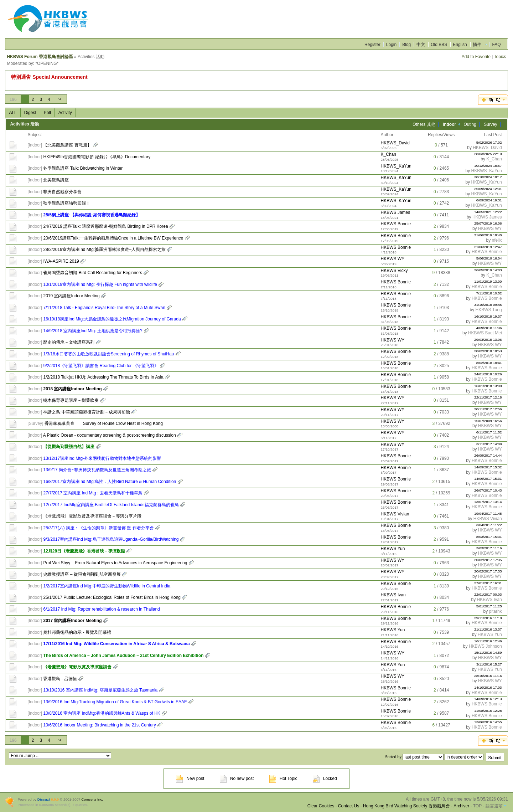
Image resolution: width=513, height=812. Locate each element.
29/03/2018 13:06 (488, 340)
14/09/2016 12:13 (488, 699)
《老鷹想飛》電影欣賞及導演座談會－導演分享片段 (92, 516)
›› (60, 99)
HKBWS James (396, 212)
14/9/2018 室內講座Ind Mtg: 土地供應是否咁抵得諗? (93, 331)
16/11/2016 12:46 (488, 641)
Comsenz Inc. (92, 799)
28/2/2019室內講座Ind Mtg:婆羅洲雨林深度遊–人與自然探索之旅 (104, 250)
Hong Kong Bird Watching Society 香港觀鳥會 (406, 806)
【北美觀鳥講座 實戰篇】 (67, 145)
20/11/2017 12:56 (488, 409)
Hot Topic (283, 778)
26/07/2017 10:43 (488, 490)
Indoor (35, 145)
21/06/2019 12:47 (488, 247)
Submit (495, 758)
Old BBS (439, 45)
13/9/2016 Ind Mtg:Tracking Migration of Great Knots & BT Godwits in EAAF (115, 702)
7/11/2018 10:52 (489, 293)
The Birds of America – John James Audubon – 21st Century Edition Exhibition (123, 656)
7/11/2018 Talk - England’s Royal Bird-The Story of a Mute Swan (104, 308)
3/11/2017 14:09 (489, 444)
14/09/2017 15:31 (488, 479)
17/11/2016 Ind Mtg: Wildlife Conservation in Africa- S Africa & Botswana (116, 644)
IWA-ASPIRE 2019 (61, 261)
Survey (490, 124)
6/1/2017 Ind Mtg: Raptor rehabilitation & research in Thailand (101, 609)
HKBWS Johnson (485, 646)
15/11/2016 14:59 (488, 652)
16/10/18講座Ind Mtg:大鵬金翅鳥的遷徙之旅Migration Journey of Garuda (112, 319)
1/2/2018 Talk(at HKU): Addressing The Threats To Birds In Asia (103, 377)
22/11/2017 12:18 (488, 397)
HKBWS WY (490, 228)
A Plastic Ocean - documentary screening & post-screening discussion (110, 435)
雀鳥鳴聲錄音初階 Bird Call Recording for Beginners (92, 273)
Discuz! (44, 799)
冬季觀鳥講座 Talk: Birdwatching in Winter (83, 168)
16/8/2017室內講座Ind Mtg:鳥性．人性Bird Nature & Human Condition (110, 482)
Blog (406, 45)
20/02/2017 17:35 (488, 560)
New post (190, 778)
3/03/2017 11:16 (489, 548)
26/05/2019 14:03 (488, 270)
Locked (325, 778)
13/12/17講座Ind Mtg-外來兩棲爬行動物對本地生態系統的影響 (102, 458)
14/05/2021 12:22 (488, 212)
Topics (500, 57)
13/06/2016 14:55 (488, 722)
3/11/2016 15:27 (489, 664)
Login (391, 45)
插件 (477, 45)
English (460, 45)
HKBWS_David (395, 143)
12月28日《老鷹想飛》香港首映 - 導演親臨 (84, 551)
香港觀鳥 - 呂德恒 (60, 679)
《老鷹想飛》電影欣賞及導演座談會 (77, 667)
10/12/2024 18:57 (488, 166)
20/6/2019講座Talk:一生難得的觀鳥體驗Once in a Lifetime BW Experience (113, 238)
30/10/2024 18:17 (488, 177)
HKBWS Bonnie (396, 224)
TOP (477, 806)
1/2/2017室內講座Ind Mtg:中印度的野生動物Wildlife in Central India (107, 586)
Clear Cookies (321, 806)
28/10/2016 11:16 (488, 676)
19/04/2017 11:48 (488, 513)
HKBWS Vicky (394, 271)
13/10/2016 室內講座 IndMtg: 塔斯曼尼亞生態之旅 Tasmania (100, 690)
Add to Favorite (476, 57)
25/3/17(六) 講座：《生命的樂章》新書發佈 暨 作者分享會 (98, 528)
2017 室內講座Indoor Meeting (72, 621)
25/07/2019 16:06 (488, 223)
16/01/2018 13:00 (488, 386)
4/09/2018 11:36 (489, 328)
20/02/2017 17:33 (488, 571)
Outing (470, 124)
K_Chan (388, 154)
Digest (30, 113)
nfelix (497, 240)
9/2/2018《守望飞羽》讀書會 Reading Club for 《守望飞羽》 (101, 366)
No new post (237, 778)
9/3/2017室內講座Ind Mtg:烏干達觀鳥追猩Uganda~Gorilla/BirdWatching (111, 539)
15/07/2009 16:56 (488, 421)
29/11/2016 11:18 (488, 618)
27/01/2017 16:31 (488, 583)
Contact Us (349, 806)
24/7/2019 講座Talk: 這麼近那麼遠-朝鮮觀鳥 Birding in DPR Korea (105, 226)
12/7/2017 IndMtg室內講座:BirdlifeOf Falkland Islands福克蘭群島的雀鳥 (111, 505)
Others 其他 (424, 124)
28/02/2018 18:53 (488, 351)
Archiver (461, 806)
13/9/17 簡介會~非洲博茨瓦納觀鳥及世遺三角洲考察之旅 (97, 470)
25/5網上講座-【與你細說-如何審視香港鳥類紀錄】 (91, 215)
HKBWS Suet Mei (485, 333)
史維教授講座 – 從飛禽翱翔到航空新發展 (82, 574)
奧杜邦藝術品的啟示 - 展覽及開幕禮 (77, 632)
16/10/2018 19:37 (488, 316)
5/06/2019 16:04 (489, 258)
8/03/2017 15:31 (489, 537)
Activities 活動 (24, 124)
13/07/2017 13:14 (488, 502)
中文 (421, 45)
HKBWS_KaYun (396, 166)
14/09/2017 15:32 (488, 467)
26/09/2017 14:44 (488, 455)
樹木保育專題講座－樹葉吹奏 (71, 400)
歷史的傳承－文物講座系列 (69, 342)
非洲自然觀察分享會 (62, 192)
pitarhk (496, 611)
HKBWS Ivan (393, 595)
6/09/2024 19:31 (489, 200)
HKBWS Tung (489, 310)
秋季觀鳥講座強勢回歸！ (67, 203)
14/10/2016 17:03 (488, 687)
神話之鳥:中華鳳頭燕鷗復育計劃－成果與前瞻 (86, 412)
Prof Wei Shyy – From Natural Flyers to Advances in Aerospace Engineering (115, 563)
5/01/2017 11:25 (489, 606)
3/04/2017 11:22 (489, 525)
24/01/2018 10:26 (488, 374)
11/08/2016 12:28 (488, 711)
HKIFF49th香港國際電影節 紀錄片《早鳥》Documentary (97, 157)
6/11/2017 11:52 (489, 432)
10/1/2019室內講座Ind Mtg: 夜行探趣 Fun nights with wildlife (100, 284)
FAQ (497, 45)
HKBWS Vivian (395, 514)
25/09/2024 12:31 (488, 189)
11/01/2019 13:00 (488, 281)
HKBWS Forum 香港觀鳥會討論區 (40, 57)
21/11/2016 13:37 (488, 629)
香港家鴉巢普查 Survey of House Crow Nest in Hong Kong (104, 423)
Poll (47, 113)
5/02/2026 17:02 (489, 142)
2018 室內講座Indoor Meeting (72, 389)
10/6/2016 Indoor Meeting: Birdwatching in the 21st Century (99, 725)
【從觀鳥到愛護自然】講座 (69, 447)
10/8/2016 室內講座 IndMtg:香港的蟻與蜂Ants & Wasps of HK (102, 713)
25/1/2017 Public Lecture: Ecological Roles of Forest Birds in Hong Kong (112, 597)
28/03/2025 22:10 (488, 154)
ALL (13, 113)
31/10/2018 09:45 (488, 305)
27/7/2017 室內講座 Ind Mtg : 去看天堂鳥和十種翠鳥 (93, 493)
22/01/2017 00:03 (488, 594)
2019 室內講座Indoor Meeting (71, 296)
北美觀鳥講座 (56, 180)
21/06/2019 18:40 (488, 235)
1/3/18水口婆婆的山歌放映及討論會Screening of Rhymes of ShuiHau (108, 354)
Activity (65, 113)
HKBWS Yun (393, 549)
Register (372, 45)
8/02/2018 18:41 (489, 363)
